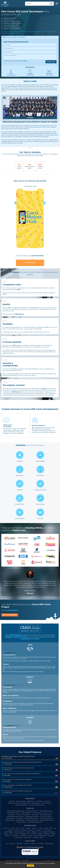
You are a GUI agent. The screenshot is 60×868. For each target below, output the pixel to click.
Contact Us (27, 844)
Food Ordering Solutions (21, 805)
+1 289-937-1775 (8, 770)
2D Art (46, 813)
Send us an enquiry (10, 615)
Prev (16, 203)
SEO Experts (48, 830)
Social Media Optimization (46, 818)
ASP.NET (5, 828)
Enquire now (51, 62)
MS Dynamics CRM (24, 834)
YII (38, 828)
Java (55, 828)
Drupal (16, 834)
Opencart (30, 836)
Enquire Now (19, 844)
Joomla (11, 834)
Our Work (25, 861)
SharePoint (8, 836)
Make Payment (49, 844)
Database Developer (20, 832)
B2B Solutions (31, 801)
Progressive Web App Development (15, 811)
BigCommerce (19, 838)
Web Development (27, 813)
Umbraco (28, 832)
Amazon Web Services (46, 815)
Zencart (42, 838)
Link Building (20, 818)
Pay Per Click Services (46, 817)
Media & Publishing (46, 803)
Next (45, 203)
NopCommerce (28, 838)
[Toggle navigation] (57, 4)
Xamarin (18, 828)
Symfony (46, 828)
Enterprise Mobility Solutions (31, 818)
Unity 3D (6, 834)
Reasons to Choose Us (14, 861)
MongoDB (24, 836)
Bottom (38, 849)
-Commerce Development (23, 815)
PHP (23, 828)
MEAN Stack (31, 830)
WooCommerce (43, 836)
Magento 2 (52, 832)
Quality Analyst (16, 836)
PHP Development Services (14, 813)
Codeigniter (47, 834)
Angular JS (10, 830)
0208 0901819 (30, 75)
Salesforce (33, 834)
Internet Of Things (10, 820)
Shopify (53, 834)
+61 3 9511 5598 (7, 793)
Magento (45, 832)
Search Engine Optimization (32, 817)
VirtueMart (36, 838)
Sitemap (33, 844)
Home (7, 844)
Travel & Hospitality (21, 801)
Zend (41, 828)
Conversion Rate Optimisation (35, 822)
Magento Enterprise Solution (47, 820)
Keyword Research (10, 818)
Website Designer (9, 832)
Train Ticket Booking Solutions (36, 805)
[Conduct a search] (37, 4)
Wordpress (35, 832)
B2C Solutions (39, 801)
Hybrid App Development (46, 811)
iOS (42, 830)
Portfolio (12, 844)
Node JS (17, 830)
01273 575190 (49, 75)
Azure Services (35, 815)
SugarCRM (40, 834)
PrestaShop (51, 836)
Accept (30, 866)
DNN (13, 828)
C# (10, 828)
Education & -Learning (13, 803)
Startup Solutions (36, 803)
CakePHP (28, 828)
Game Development (38, 813)
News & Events (40, 844)
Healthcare (47, 801)
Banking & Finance (25, 803)
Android (38, 830)
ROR (51, 828)
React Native (24, 830)
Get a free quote (30, 263)
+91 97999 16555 (11, 75)
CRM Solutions (11, 815)
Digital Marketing (20, 820)
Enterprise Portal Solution (32, 820)
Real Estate (12, 801)
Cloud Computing (21, 822)
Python (36, 836)
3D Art (51, 813)
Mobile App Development (32, 811)
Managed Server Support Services (15, 817)
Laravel (34, 828)
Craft (40, 832)
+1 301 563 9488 (8, 764)
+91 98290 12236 (8, 787)
